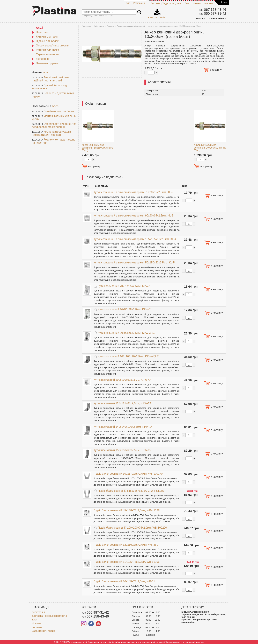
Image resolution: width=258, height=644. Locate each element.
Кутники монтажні (45, 37)
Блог (187, 3)
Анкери (110, 26)
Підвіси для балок (45, 41)
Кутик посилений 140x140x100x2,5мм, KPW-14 (123, 427)
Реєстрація (139, 3)
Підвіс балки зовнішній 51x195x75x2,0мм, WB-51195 (127, 562)
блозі (56, 106)
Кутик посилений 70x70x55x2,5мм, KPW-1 (124, 286)
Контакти (209, 3)
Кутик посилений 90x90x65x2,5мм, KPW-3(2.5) (127, 333)
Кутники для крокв (45, 50)
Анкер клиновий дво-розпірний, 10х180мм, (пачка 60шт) (98, 148)
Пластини (40, 32)
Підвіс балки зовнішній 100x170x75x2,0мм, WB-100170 (128, 474)
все (46, 72)
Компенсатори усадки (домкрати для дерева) (51, 133)
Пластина (86, 26)
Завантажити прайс (43, 631)
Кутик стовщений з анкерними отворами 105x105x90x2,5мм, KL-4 (135, 239)
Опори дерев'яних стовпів (50, 45)
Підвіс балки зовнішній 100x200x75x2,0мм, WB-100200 (132, 528)
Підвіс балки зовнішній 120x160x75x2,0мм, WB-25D (126, 545)
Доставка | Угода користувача (166, 3)
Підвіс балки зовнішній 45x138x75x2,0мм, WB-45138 (127, 510)
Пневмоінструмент (46, 63)
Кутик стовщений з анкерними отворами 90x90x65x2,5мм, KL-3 (133, 216)
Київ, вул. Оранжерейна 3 (211, 18)
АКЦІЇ (40, 28)
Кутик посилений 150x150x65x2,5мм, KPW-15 (122, 450)
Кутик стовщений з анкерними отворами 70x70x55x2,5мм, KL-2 (133, 192)
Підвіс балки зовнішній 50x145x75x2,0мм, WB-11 (124, 581)
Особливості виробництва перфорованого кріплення (54, 125)
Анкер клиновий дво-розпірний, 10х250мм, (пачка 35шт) (210, 148)
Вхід (128, 3)
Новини (197, 3)
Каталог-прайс (157, 13)
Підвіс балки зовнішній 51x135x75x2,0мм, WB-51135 (131, 491)
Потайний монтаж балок (59, 111)
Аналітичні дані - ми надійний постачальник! (50, 79)
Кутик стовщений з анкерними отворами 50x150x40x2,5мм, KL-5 (134, 262)
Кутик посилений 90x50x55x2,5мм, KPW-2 (124, 309)
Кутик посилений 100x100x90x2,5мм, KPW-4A (122, 380)
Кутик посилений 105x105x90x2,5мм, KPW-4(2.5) (129, 356)
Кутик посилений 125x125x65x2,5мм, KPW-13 (122, 403)
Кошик (224, 2)
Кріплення (40, 59)
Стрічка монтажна (47, 54)
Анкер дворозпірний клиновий (131, 26)
